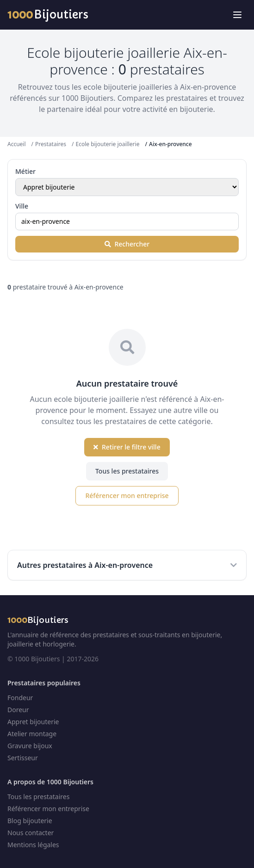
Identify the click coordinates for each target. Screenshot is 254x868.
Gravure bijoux (30, 746)
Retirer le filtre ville (127, 447)
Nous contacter (31, 833)
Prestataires (51, 144)
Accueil (17, 144)
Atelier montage (32, 734)
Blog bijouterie (30, 821)
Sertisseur (23, 758)
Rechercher (127, 244)
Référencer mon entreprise (127, 496)
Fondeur (20, 698)
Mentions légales (33, 845)
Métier (25, 171)
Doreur (18, 710)
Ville (22, 206)
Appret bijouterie (33, 722)
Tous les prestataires (127, 471)
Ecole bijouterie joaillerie (107, 144)
